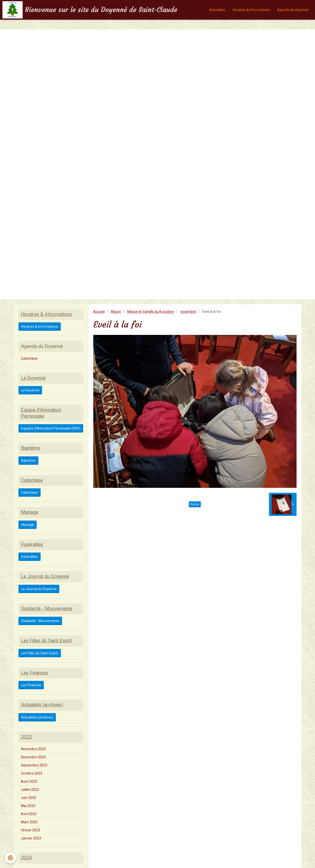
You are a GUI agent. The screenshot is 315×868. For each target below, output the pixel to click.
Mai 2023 (28, 806)
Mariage (28, 525)
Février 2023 (31, 830)
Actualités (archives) (37, 717)
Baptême (28, 461)
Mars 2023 (29, 822)
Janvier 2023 (31, 838)
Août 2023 (29, 781)
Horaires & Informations (251, 10)
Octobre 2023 (31, 773)
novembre (188, 312)
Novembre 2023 (33, 749)
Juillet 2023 (30, 790)
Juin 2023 (29, 798)
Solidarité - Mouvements (40, 621)
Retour (195, 504)
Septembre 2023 (34, 765)
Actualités (217, 10)
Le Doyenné (30, 390)
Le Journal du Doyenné (39, 589)
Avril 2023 (29, 814)
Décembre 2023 (33, 757)
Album (116, 312)
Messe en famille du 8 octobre (151, 312)
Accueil (99, 312)
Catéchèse (29, 359)
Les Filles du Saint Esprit (40, 653)
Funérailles (30, 557)
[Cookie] (10, 858)
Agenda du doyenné (293, 10)
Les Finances (31, 685)
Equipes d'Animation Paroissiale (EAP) (51, 428)
